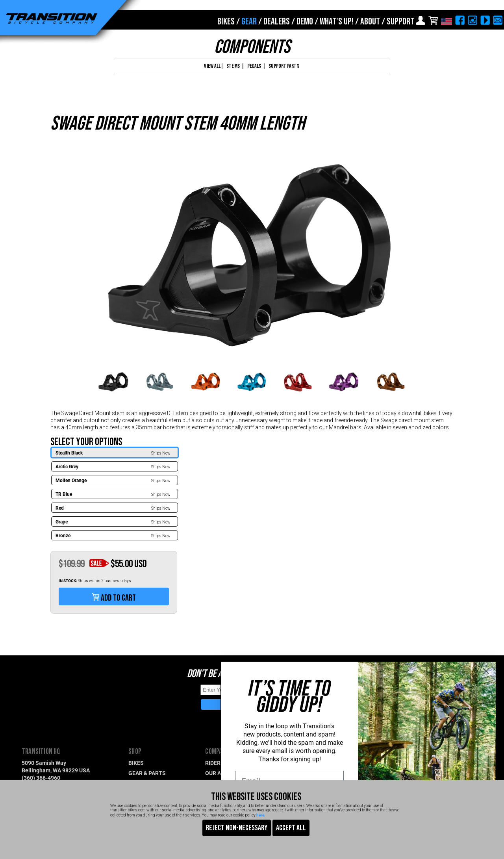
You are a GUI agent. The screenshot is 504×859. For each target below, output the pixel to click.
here (260, 815)
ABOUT (370, 21)
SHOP (135, 752)
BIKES (226, 21)
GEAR (249, 21)
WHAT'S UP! (337, 21)
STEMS (233, 66)
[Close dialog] (489, 671)
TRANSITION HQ (41, 752)
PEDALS (254, 66)
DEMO (305, 21)
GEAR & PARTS (147, 773)
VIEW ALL (212, 66)
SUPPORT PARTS (284, 66)
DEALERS (277, 21)
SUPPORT (400, 21)
